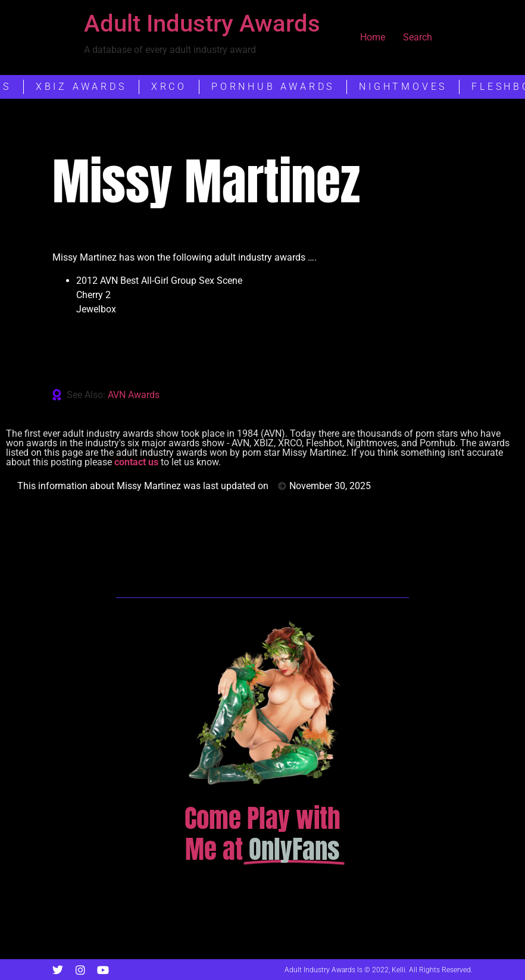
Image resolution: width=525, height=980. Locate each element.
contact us (136, 462)
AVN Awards (134, 395)
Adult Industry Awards (202, 24)
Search (418, 37)
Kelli (399, 970)
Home (373, 37)
